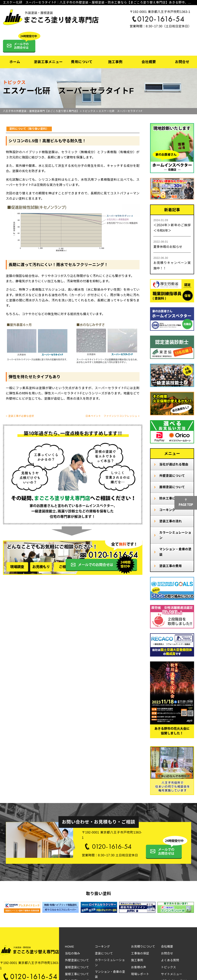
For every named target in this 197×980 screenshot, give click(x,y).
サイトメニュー (172, 974)
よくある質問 (170, 960)
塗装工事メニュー (48, 62)
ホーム (15, 62)
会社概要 (149, 62)
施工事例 (115, 62)
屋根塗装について (172, 487)
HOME (69, 946)
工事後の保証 (140, 953)
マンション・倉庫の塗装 (175, 552)
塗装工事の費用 (170, 566)
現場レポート (140, 974)
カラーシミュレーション (175, 535)
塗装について (104, 953)
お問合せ (182, 62)
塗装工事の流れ (170, 521)
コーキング (167, 510)
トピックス (168, 967)
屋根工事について (77, 974)
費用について (82, 62)
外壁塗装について (172, 476)
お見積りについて (143, 946)
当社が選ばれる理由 (174, 464)
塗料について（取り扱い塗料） (29, 129)
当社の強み (72, 953)
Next (187, 908)
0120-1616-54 (161, 19)
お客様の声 (139, 967)
